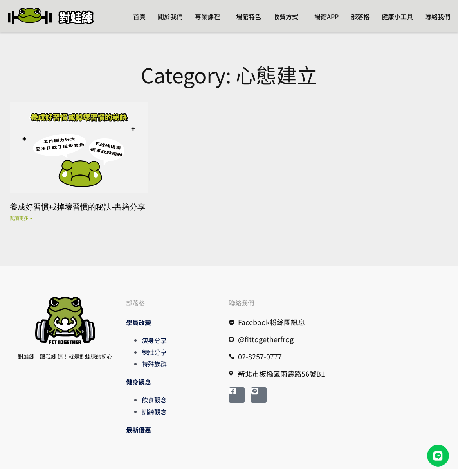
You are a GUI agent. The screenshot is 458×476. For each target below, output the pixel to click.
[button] (438, 456)
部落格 (360, 16)
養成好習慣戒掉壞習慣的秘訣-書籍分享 (78, 213)
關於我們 (170, 16)
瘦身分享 (154, 347)
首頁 (139, 16)
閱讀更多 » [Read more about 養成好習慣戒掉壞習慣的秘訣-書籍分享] (21, 225)
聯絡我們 (438, 16)
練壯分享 (154, 359)
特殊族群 (154, 371)
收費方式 (286, 16)
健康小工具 (397, 16)
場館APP (326, 16)
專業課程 (207, 16)
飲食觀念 (154, 407)
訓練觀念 (154, 419)
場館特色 (249, 16)
